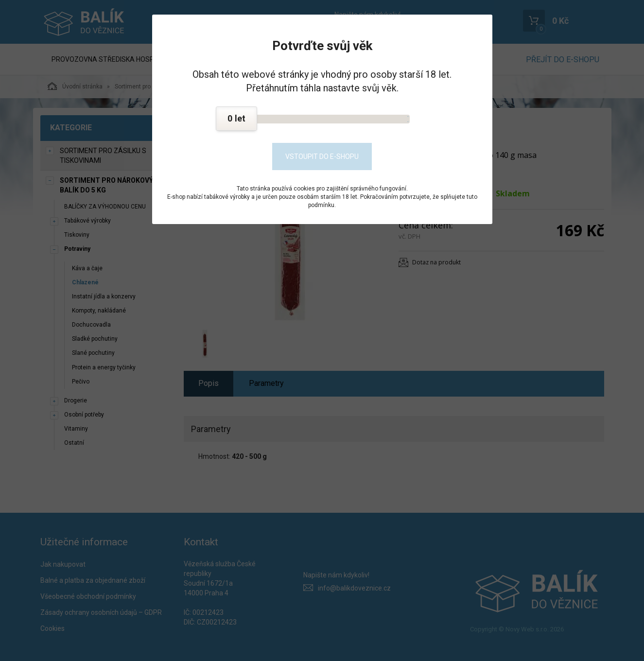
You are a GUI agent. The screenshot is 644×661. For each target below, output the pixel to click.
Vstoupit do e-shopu (322, 157)
